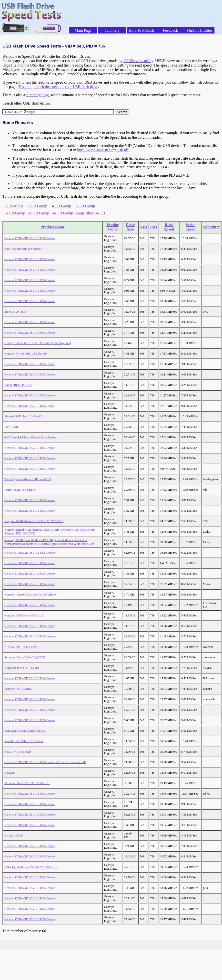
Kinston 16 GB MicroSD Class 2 (24, 615)
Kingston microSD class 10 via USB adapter (30, 595)
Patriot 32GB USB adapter (20, 490)
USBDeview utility (138, 61)
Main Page (83, 30)
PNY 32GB (11, 427)
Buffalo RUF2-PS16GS (18, 385)
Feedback (170, 30)
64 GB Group (62, 213)
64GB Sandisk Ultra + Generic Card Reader (30, 437)
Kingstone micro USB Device (22, 668)
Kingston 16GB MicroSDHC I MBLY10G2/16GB (34, 521)
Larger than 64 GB (90, 213)
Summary (112, 30)
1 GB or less (14, 206)
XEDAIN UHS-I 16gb (18, 752)
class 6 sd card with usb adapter (23, 249)
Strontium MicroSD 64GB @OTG (25, 657)
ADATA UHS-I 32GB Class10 (22, 647)
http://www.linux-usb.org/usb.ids (103, 150)
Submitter (211, 227)
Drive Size (130, 227)
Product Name (53, 227)
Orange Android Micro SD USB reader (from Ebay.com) (38, 343)
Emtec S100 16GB (15, 312)
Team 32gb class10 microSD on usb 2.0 (28, 479)
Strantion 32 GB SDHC (18, 689)
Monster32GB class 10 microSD (23, 416)
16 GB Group (15, 213)
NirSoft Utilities (200, 30)
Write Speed (190, 227)
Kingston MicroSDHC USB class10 (25, 354)
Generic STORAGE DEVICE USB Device (30, 238)
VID (143, 227)
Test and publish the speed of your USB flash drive (58, 87)
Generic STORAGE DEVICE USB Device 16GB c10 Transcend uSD (45, 762)
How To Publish (141, 30)
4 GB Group (61, 206)
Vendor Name (112, 227)
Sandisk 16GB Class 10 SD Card (24, 741)
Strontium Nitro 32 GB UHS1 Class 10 (27, 783)
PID (153, 227)
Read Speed (169, 227)
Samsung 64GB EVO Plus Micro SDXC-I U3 (31, 867)
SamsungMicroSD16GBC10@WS (25, 731)
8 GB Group (85, 206)
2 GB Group (37, 206)
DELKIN (10, 773)
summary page (38, 95)
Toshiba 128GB (14, 836)
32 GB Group (38, 213)
